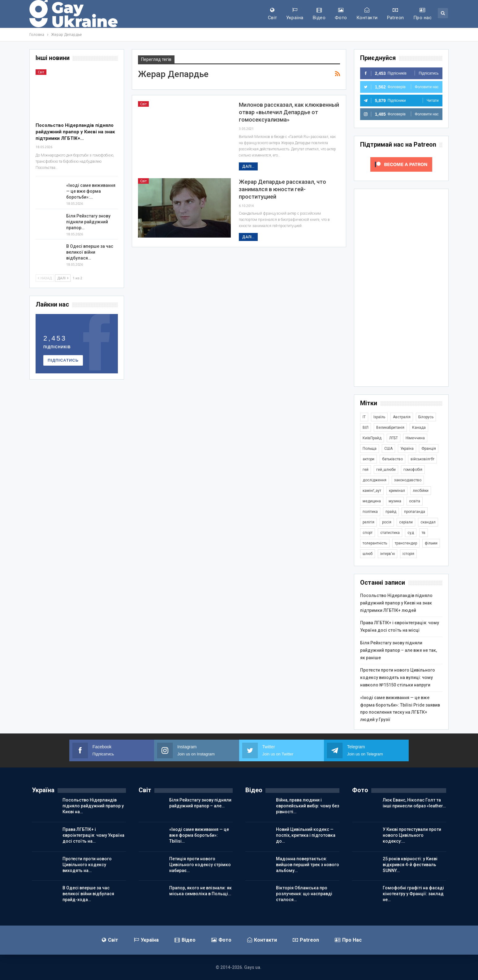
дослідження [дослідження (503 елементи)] (375, 480)
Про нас (422, 14)
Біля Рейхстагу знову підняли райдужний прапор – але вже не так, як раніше (398, 650)
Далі (63, 278)
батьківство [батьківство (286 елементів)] (392, 459)
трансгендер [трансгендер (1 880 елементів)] (406, 543)
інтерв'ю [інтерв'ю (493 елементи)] (388, 554)
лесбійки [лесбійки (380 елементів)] (421, 491)
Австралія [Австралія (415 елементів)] (402, 417)
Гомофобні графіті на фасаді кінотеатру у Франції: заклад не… (413, 894)
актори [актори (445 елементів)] (368, 459)
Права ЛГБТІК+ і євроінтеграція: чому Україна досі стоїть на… (93, 835)
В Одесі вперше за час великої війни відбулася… (90, 252)
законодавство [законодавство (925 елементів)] (408, 480)
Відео (319, 14)
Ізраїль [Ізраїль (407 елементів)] (379, 417)
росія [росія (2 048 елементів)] (387, 522)
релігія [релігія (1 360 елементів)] (368, 522)
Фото (341, 14)
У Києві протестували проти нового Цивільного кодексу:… (412, 835)
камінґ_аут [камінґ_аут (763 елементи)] (372, 491)
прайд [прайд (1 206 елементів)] (391, 512)
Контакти (367, 14)
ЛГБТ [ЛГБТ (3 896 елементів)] (394, 438)
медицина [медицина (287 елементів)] (372, 501)
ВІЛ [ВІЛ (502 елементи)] (366, 428)
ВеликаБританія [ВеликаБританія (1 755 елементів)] (390, 428)
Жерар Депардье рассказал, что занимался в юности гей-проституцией (282, 189)
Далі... (248, 166)
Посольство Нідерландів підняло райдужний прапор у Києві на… (93, 806)
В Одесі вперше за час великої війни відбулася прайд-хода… (88, 894)
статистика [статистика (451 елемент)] (390, 533)
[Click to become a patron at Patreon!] (401, 164)
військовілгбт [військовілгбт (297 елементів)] (422, 459)
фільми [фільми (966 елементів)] (431, 543)
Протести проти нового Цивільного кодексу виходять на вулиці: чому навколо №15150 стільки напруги (398, 677)
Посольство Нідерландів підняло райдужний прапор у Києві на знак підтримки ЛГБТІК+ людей (396, 603)
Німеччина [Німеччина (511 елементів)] (415, 438)
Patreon (396, 14)
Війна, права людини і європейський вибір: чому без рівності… (308, 806)
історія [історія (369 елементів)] (408, 554)
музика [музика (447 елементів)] (395, 501)
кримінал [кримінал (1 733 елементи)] (397, 491)
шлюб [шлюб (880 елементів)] (368, 554)
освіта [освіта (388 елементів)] (415, 501)
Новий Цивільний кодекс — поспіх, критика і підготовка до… (306, 835)
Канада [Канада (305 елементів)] (419, 428)
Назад (45, 278)
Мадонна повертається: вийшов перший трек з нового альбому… (308, 865)
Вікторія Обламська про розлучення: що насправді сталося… (304, 894)
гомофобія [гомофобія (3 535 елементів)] (413, 470)
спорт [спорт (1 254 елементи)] (368, 533)
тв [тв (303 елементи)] (424, 533)
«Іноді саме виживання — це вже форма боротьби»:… (91, 191)
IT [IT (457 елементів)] (364, 417)
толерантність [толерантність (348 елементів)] (375, 543)
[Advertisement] (401, 288)
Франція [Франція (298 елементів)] (429, 449)
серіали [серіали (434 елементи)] (406, 522)
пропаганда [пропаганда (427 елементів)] (415, 512)
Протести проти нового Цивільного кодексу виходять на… (87, 865)
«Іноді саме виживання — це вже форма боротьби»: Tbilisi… (199, 835)
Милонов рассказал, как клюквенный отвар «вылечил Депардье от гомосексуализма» (289, 112)
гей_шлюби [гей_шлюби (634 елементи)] (386, 470)
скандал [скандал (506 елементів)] (428, 522)
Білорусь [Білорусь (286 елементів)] (426, 417)
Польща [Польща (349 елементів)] (370, 449)
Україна (295, 14)
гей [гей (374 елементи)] (366, 470)
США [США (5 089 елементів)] (388, 449)
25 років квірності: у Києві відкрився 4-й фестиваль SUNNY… (410, 865)
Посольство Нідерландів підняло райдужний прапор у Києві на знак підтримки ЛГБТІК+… (75, 132)
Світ (273, 14)
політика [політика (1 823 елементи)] (370, 512)
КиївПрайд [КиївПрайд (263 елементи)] (372, 438)
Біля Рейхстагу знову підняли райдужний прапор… (88, 222)
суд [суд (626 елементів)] (411, 533)
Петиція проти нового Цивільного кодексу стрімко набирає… (200, 865)
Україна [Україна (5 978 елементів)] (407, 449)
